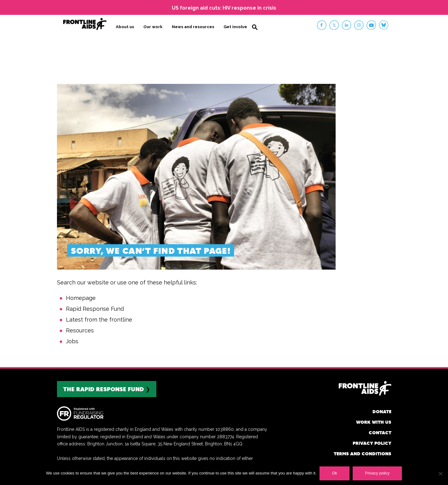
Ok (335, 473)
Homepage (81, 298)
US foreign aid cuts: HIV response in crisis (224, 8)
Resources (80, 330)
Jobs (72, 341)
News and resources (193, 27)
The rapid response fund (104, 389)
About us (125, 27)
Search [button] (255, 27)
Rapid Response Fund (95, 309)
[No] (440, 474)
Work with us (374, 422)
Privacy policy (372, 443)
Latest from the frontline (99, 320)
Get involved (237, 27)
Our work (153, 27)
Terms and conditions (363, 454)
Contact (380, 433)
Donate (382, 411)
